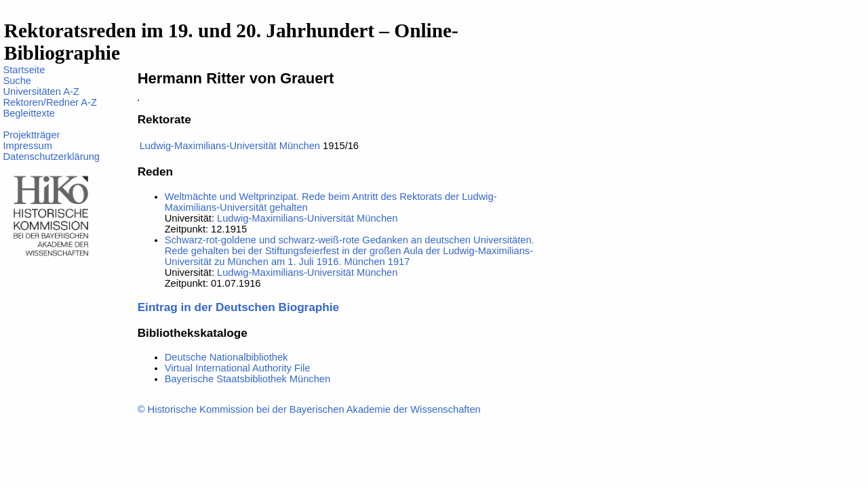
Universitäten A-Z (41, 91)
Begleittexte (29, 113)
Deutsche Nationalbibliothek (226, 357)
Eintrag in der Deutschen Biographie (238, 307)
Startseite (24, 70)
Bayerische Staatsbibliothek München (248, 379)
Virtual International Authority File (238, 368)
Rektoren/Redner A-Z (50, 102)
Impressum (27, 146)
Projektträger (31, 135)
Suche (17, 81)
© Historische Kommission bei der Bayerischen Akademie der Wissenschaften (309, 409)
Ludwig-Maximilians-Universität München (230, 146)
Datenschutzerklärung (51, 157)
